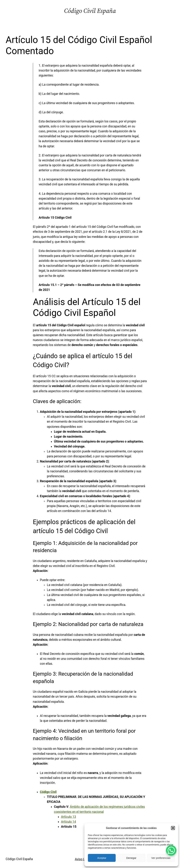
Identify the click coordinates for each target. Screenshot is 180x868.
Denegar (131, 858)
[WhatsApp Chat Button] (171, 850)
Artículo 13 (68, 817)
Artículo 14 (68, 822)
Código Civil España (90, 11)
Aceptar (102, 858)
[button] (173, 828)
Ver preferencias (161, 858)
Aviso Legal (83, 859)
